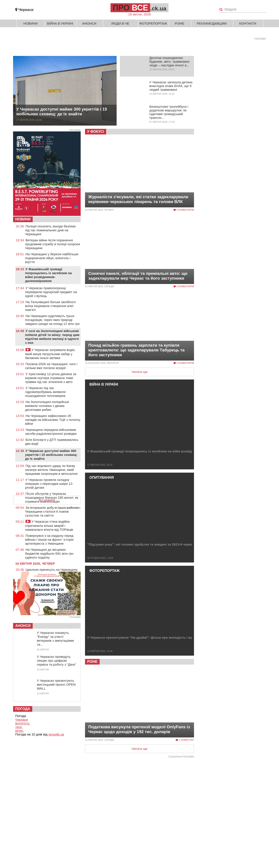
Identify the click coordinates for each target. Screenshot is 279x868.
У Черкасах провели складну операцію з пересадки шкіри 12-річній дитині (49, 484)
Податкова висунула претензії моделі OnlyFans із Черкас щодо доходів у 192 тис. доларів (139, 729)
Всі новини (47, 500)
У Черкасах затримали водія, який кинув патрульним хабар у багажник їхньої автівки (50, 354)
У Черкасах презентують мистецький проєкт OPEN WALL (56, 684)
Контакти (248, 23)
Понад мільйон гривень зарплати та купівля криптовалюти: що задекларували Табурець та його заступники (136, 350)
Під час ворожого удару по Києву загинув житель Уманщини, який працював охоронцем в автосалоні (51, 470)
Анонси (89, 23)
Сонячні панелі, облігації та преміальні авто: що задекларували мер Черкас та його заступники (138, 276)
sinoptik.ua (56, 734)
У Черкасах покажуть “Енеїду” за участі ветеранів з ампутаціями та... (55, 639)
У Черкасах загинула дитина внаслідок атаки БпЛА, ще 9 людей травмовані (171, 86)
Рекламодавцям (212, 23)
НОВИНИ (23, 219)
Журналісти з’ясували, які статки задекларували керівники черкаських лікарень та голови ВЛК (138, 199)
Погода (23, 709)
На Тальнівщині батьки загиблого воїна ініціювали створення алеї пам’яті (50, 306)
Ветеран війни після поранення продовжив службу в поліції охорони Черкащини (53, 244)
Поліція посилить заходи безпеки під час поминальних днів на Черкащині (50, 230)
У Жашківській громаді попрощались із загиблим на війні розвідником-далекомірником (158, 451)
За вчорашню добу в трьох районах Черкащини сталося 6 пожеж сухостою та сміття (52, 511)
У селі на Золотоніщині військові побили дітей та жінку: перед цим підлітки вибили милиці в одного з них (52, 337)
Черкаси (26, 10)
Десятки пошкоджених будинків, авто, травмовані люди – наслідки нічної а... (169, 61)
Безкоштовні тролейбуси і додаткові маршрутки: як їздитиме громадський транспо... (169, 112)
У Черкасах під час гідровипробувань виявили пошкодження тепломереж (45, 392)
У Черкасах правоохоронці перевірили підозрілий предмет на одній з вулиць (51, 292)
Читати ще (139, 372)
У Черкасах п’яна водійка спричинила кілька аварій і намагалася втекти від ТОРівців (49, 526)
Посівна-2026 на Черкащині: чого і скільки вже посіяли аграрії (51, 366)
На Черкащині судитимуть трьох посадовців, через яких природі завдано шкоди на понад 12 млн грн (52, 320)
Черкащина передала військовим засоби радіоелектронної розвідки (51, 432)
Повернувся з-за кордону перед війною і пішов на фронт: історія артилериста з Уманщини (49, 540)
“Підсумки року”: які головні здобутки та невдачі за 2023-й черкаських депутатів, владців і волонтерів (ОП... (175, 544)
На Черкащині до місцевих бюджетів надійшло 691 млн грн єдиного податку (49, 553)
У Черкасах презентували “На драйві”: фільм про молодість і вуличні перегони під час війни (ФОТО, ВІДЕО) (175, 637)
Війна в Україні (60, 23)
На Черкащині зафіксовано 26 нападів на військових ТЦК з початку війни (53, 420)
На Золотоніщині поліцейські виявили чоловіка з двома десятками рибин (47, 406)
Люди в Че (120, 23)
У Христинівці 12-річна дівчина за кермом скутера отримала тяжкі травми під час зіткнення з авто (51, 378)
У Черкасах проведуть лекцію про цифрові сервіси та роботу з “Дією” (56, 661)
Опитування (102, 478)
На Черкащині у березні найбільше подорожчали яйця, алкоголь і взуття (52, 258)
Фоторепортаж (153, 23)
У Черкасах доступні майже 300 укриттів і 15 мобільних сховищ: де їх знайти (62, 112)
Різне (179, 23)
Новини (31, 23)
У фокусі (96, 132)
